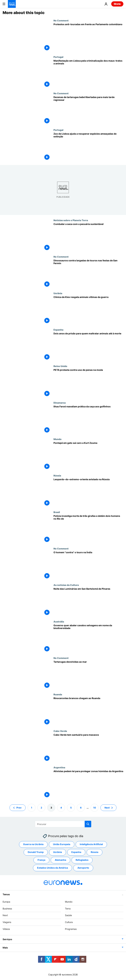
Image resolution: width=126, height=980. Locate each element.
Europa (6, 902)
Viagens (7, 922)
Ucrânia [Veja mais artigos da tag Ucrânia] (58, 852)
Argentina (59, 767)
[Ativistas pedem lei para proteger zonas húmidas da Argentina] (88, 784)
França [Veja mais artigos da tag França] (41, 860)
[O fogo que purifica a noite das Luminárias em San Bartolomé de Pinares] (88, 602)
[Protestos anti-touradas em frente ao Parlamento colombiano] (88, 37)
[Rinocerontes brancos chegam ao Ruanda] (88, 711)
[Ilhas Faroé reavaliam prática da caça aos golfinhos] (88, 420)
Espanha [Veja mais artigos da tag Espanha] (76, 852)
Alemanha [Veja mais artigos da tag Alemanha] (60, 860)
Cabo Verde (60, 731)
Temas (6, 894)
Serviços (7, 939)
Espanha (58, 330)
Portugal (58, 57)
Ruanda (58, 694)
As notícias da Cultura (66, 585)
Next (5, 915)
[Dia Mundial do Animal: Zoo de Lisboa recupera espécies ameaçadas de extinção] (88, 147)
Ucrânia (58, 293)
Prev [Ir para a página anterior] (19, 808)
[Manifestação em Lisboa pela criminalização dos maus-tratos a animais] (88, 74)
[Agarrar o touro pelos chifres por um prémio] (88, 565)
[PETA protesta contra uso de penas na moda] (88, 383)
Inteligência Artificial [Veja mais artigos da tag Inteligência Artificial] (91, 844)
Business (7, 909)
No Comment (61, 20)
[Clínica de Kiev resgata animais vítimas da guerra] (88, 310)
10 (95, 808)
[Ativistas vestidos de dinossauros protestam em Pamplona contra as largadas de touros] (88, 274)
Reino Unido (60, 366)
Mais (5, 948)
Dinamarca (60, 403)
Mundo (58, 439)
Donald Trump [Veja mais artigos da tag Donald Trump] (36, 852)
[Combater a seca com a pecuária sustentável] (88, 237)
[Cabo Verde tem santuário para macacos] (88, 748)
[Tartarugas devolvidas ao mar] (88, 675)
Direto (117, 4)
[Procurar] (63, 824)
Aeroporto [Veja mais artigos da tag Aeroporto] (83, 868)
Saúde (68, 915)
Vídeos (6, 929)
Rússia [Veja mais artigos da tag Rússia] (94, 852)
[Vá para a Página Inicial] (12, 4)
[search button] (88, 824)
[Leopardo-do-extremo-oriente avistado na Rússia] (88, 492)
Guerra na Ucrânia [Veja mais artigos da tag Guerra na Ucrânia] (33, 844)
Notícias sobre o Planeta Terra (71, 220)
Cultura (69, 922)
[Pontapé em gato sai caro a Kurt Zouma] (88, 456)
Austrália (59, 621)
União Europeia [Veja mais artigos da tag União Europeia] (62, 844)
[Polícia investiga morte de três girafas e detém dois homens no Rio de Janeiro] (88, 529)
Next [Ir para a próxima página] (107, 808)
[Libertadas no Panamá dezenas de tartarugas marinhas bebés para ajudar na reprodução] (88, 110)
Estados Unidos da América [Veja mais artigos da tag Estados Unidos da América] (52, 868)
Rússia (57, 475)
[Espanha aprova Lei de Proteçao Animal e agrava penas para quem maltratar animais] (88, 347)
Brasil (57, 512)
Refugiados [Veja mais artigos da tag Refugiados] (82, 860)
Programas (71, 929)
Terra (68, 909)
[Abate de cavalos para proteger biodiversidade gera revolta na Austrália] (88, 638)
